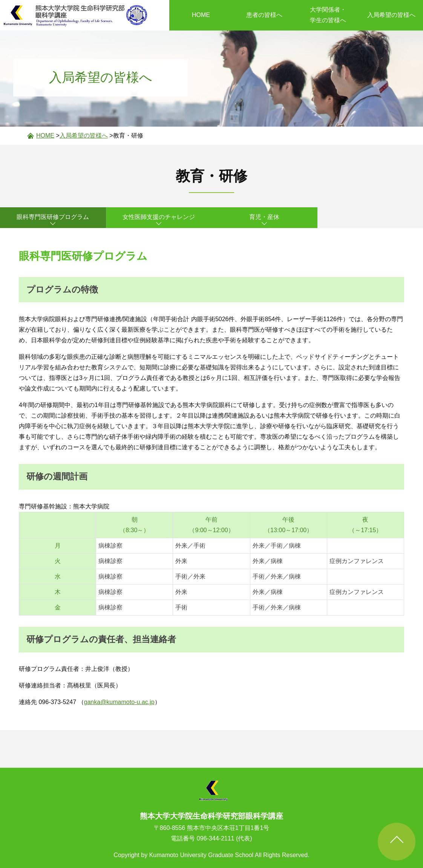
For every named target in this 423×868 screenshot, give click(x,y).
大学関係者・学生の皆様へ (328, 15)
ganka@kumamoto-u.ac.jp (119, 702)
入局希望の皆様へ (391, 15)
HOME (201, 15)
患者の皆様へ (264, 15)
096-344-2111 (216, 838)
